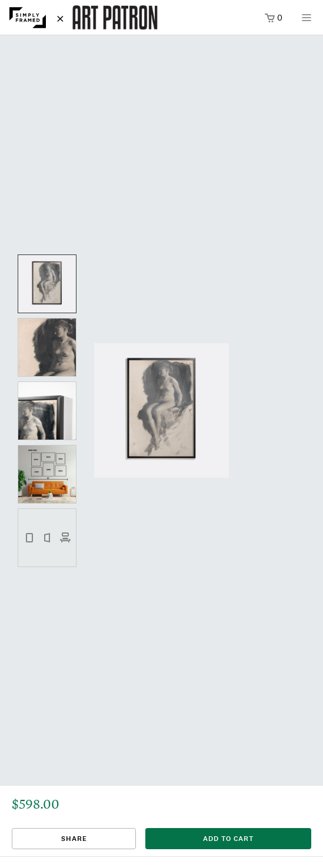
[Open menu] (307, 21)
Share (74, 839)
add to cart (228, 839)
